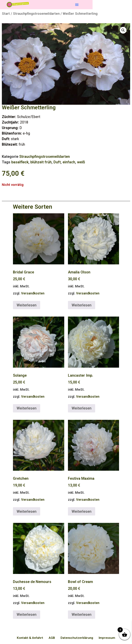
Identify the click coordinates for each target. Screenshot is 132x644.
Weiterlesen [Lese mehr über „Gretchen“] (27, 511)
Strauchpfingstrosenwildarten (36, 14)
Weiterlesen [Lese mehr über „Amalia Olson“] (82, 305)
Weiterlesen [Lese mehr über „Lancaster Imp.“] (82, 408)
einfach (69, 162)
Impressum (107, 638)
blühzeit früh (41, 162)
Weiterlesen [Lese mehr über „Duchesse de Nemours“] (27, 615)
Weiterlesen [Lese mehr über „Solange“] (27, 408)
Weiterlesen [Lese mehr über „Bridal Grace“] (27, 305)
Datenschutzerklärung (77, 638)
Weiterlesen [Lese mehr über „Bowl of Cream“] (82, 615)
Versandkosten (33, 293)
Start (6, 14)
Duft (57, 162)
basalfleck (20, 162)
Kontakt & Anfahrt (30, 638)
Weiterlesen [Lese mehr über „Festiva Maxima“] (82, 511)
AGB (52, 638)
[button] (77, 5)
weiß (81, 162)
